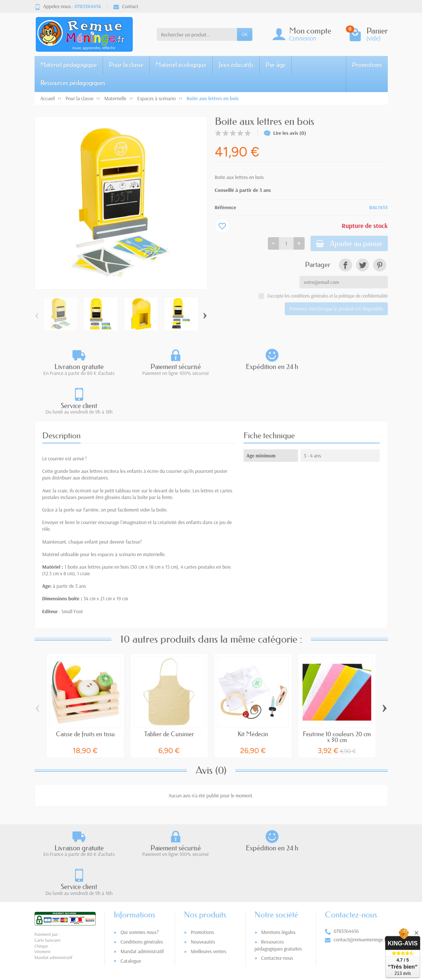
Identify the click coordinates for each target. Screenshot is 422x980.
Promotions (367, 65)
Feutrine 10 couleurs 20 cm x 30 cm (337, 698)
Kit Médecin (253, 695)
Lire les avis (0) (285, 133)
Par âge (276, 65)
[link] (345, 266)
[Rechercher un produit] (197, 34)
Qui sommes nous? (139, 855)
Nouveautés (203, 864)
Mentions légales (279, 855)
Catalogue (131, 883)
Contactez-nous (277, 880)
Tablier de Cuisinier (169, 695)
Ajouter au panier (346, 244)
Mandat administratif (142, 874)
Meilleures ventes (208, 874)
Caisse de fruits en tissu (85, 695)
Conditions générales (142, 864)
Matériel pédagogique (69, 65)
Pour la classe (126, 65)
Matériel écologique (181, 65)
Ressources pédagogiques (73, 83)
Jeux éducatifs (236, 65)
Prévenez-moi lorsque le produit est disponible (336, 310)
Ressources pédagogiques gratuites (278, 867)
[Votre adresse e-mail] (196, 930)
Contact (126, 6)
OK (244, 34)
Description (61, 396)
